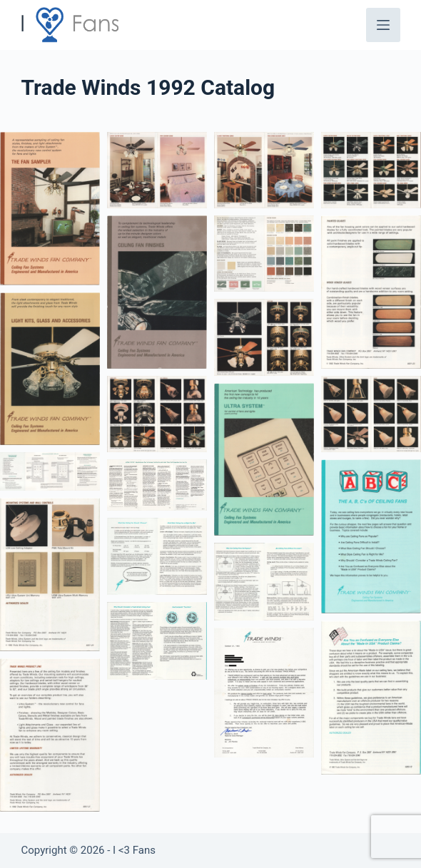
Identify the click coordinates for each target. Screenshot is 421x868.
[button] (50, 209)
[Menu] (383, 25)
